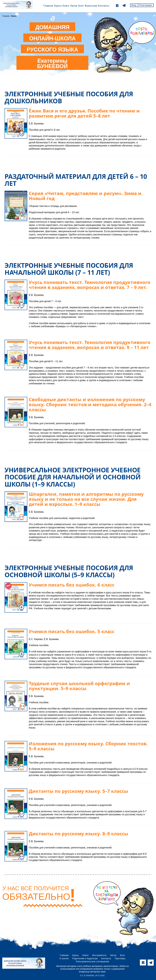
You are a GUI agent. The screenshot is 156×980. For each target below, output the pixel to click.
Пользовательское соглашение (92, 962)
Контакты (103, 6)
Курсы (58, 6)
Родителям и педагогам (85, 958)
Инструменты (99, 955)
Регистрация (145, 5)
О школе (64, 958)
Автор (74, 6)
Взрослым (91, 6)
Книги (66, 6)
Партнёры (120, 958)
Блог (81, 6)
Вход (133, 5)
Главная (48, 6)
